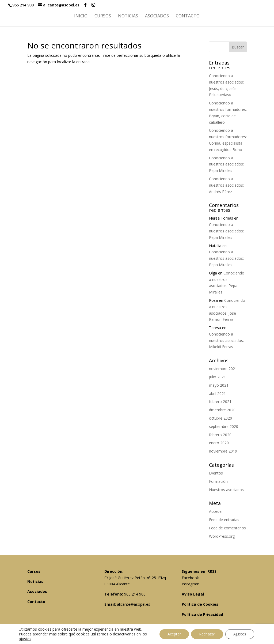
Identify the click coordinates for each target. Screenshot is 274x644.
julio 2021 (217, 377)
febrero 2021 (220, 402)
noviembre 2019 (223, 451)
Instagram (191, 584)
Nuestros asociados (226, 490)
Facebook (190, 578)
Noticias (128, 16)
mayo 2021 (219, 385)
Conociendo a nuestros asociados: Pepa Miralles (226, 164)
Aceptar (174, 634)
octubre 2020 (220, 418)
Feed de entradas (224, 520)
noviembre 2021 (223, 369)
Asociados (157, 16)
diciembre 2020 (222, 410)
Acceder (216, 511)
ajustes (25, 639)
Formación (218, 481)
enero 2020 (219, 443)
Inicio (81, 16)
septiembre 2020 (224, 426)
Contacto (188, 16)
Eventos (216, 473)
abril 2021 (217, 393)
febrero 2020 (220, 435)
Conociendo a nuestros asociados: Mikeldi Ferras (226, 340)
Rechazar (207, 634)
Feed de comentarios (227, 528)
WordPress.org (222, 536)
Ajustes (240, 634)
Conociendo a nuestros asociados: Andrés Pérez (226, 185)
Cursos (103, 16)
